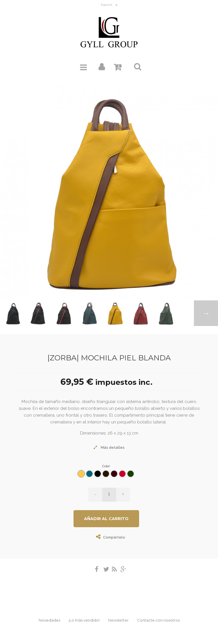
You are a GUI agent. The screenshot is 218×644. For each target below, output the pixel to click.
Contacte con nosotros (158, 620)
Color (106, 466)
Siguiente (206, 313)
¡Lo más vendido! (84, 620)
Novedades (49, 620)
